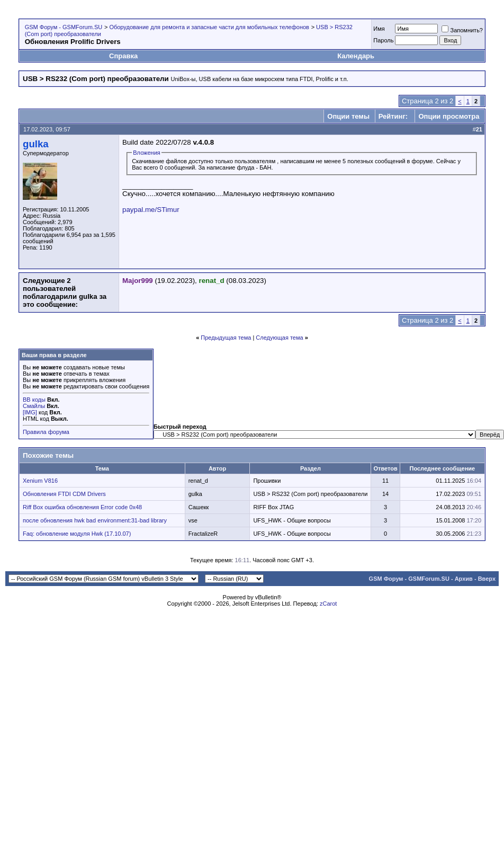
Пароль (383, 40)
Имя (379, 29)
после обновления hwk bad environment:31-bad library (95, 520)
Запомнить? (462, 30)
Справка (123, 56)
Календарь (356, 56)
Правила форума (46, 432)
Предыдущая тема (226, 338)
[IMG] (30, 412)
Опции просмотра (449, 116)
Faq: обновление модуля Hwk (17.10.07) (77, 534)
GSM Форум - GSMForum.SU (64, 27)
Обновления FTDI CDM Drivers (64, 494)
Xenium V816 (40, 481)
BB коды (34, 400)
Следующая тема (279, 338)
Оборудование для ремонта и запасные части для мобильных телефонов (209, 27)
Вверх (487, 579)
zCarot (328, 604)
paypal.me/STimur (151, 210)
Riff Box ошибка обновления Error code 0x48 (82, 507)
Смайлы (34, 406)
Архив (464, 579)
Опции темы (348, 116)
